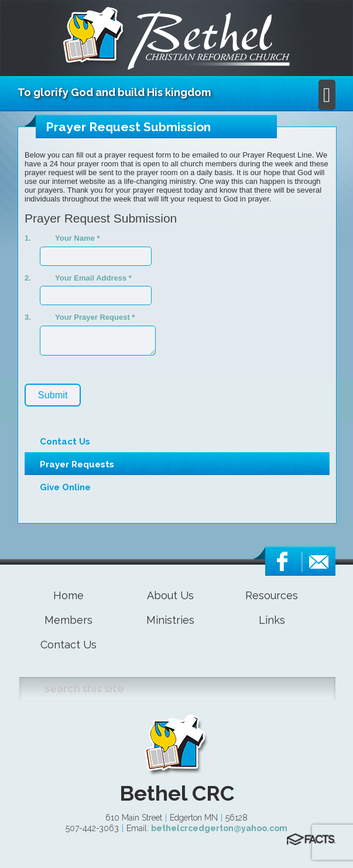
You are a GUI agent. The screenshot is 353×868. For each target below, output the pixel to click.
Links (272, 620)
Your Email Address (93, 278)
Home (68, 595)
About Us (170, 595)
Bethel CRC (177, 793)
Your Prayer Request (95, 317)
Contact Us (65, 442)
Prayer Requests (77, 464)
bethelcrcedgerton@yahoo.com (219, 828)
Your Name (77, 238)
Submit (53, 395)
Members (68, 620)
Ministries (170, 620)
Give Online (65, 487)
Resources (272, 595)
